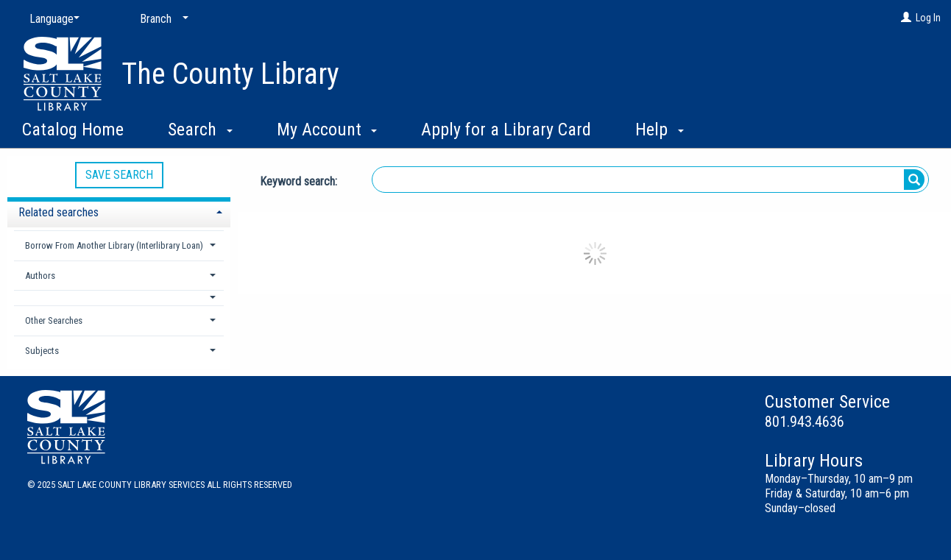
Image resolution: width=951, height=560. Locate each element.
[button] (119, 298)
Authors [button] (40, 276)
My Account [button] (327, 130)
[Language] (52, 19)
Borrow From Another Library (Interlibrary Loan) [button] (114, 245)
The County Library (230, 74)
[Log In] (906, 18)
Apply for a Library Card (506, 130)
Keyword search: (300, 181)
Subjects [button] (42, 351)
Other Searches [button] (54, 320)
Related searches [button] (59, 212)
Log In (928, 18)
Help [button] (660, 130)
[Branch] (161, 19)
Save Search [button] (119, 175)
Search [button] (200, 130)
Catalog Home (73, 130)
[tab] (119, 211)
